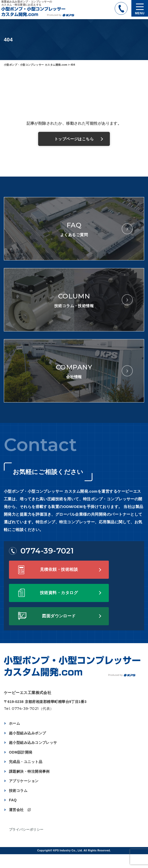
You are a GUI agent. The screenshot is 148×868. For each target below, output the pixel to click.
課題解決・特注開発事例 (29, 771)
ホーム (14, 723)
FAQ (13, 800)
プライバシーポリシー (26, 830)
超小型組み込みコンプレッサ (33, 743)
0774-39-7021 (41, 551)
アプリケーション (24, 781)
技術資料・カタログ (59, 593)
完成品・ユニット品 (26, 762)
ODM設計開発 (21, 752)
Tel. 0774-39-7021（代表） (29, 709)
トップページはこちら (74, 139)
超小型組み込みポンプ (28, 733)
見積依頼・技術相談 (59, 569)
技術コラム (18, 791)
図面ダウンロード (59, 616)
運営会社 (16, 810)
